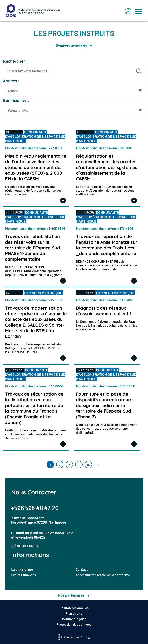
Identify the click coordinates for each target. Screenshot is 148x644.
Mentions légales (74, 619)
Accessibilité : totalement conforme (103, 575)
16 (88, 465)
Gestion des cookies (74, 608)
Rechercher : (15, 61)
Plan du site (74, 613)
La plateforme (22, 569)
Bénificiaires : (16, 100)
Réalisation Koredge (74, 637)
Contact (82, 569)
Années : (11, 81)
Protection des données (74, 624)
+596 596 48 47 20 (35, 508)
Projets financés (24, 575)
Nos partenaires (74, 595)
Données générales (74, 45)
